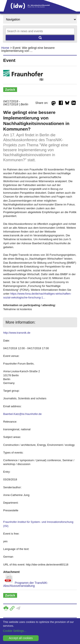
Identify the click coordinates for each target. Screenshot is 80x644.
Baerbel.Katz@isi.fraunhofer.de (22, 414)
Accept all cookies (21, 638)
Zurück (10, 90)
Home (5, 48)
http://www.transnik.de (17, 333)
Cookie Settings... (15, 631)
